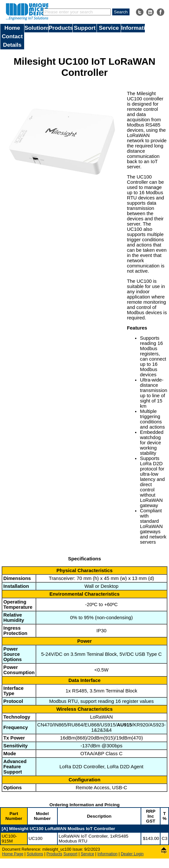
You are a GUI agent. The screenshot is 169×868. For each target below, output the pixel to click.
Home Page (13, 854)
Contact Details (12, 41)
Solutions (36, 28)
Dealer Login (132, 854)
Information (133, 28)
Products (61, 28)
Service (109, 28)
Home (12, 28)
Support (85, 28)
